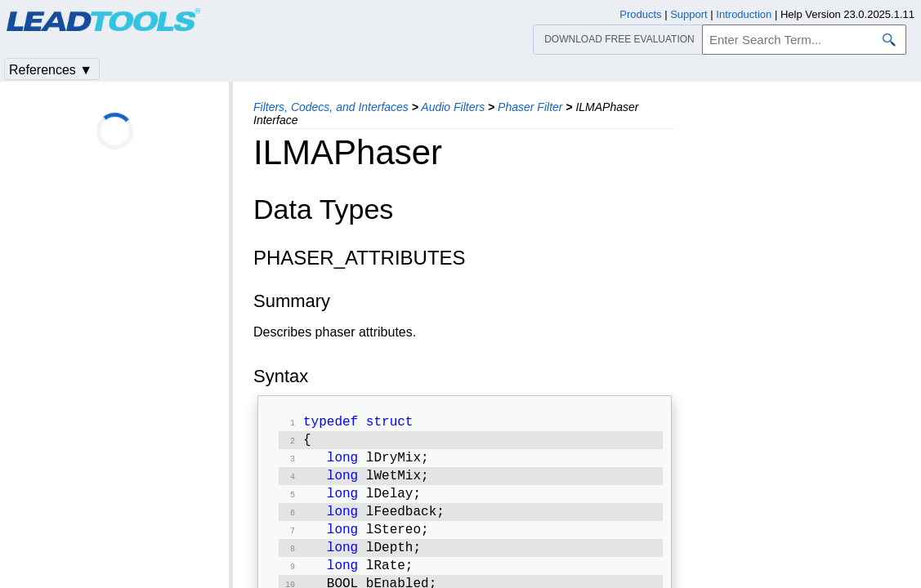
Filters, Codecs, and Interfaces (331, 107)
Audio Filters (453, 107)
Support (689, 14)
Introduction (744, 14)
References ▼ (51, 70)
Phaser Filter (530, 107)
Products (640, 14)
